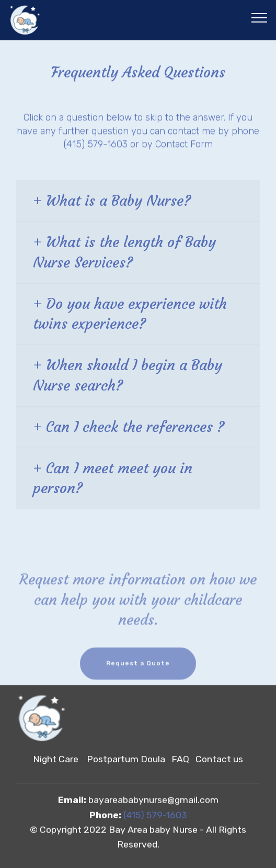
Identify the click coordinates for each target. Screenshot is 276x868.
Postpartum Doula (126, 760)
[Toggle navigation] (260, 17)
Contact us (219, 760)
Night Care (56, 760)
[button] (138, 201)
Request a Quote (138, 667)
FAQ (183, 760)
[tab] (138, 201)
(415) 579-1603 (155, 815)
